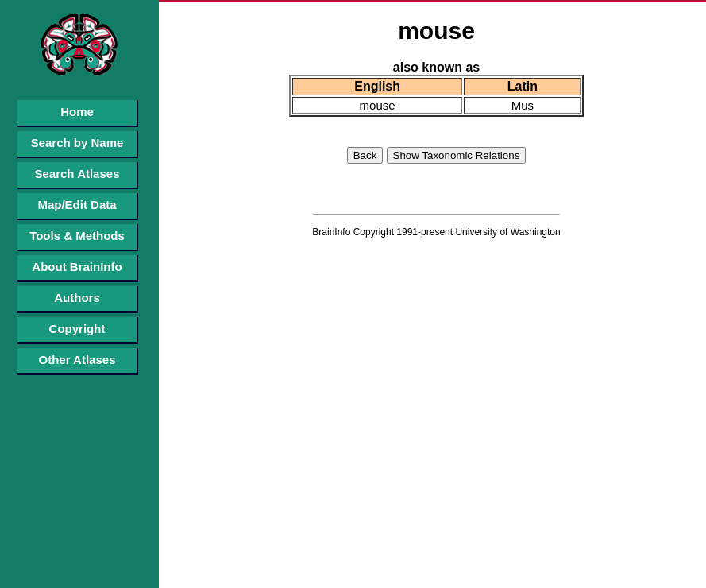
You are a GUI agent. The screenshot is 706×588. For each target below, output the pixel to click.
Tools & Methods (77, 236)
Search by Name (77, 143)
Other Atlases (77, 360)
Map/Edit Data (77, 205)
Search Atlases (77, 174)
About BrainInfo (77, 267)
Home (77, 112)
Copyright (77, 329)
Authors (77, 298)
